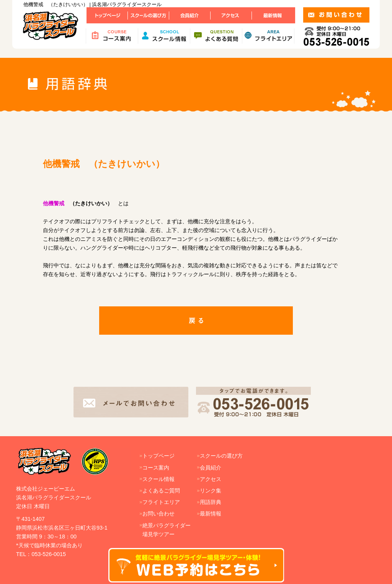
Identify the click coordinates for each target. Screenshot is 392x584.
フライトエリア (161, 502)
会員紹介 (211, 468)
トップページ (158, 456)
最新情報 (211, 514)
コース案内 (156, 468)
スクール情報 (158, 479)
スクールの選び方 (221, 456)
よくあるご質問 (161, 491)
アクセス (211, 479)
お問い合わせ (158, 514)
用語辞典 (211, 502)
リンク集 (211, 491)
